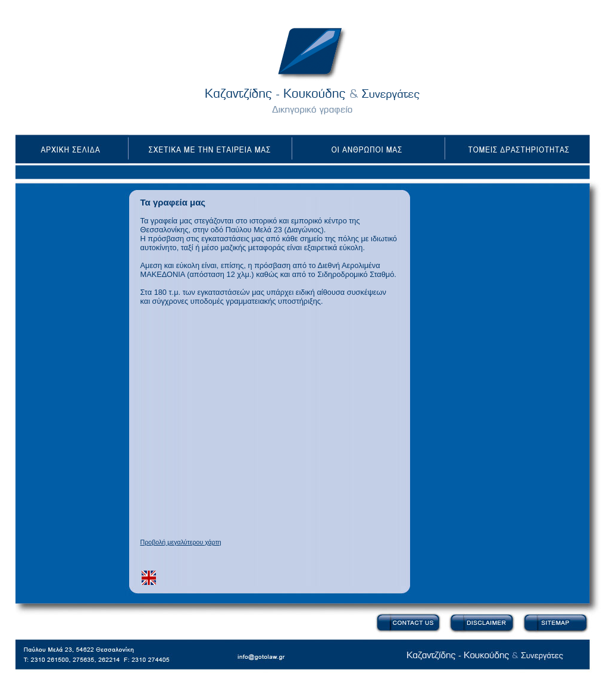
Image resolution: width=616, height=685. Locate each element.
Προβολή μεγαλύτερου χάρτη (181, 542)
